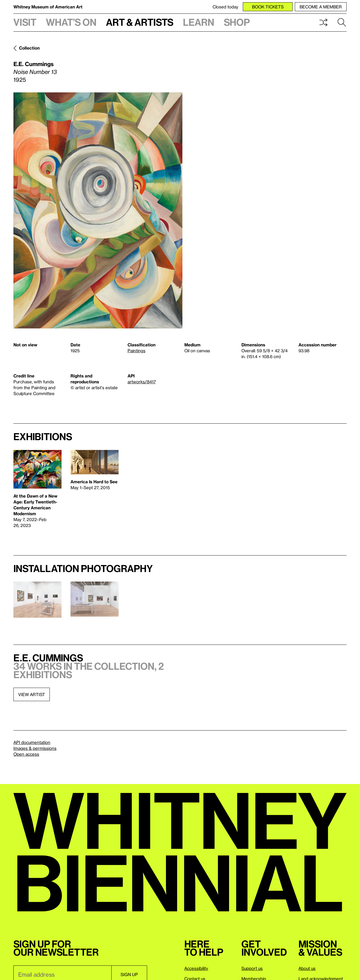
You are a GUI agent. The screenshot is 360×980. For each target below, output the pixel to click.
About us (307, 968)
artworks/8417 (142, 382)
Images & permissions (35, 748)
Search (342, 22)
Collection (29, 48)
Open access (26, 754)
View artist (32, 694)
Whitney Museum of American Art (48, 7)
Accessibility (196, 968)
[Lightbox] (98, 210)
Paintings (137, 351)
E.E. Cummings (34, 64)
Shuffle (323, 22)
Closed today (225, 7)
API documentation (32, 742)
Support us (252, 968)
